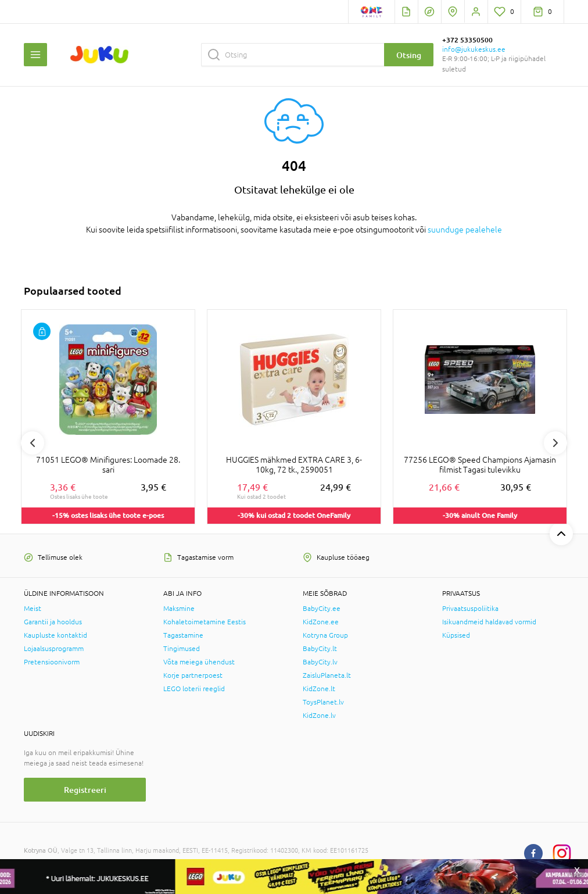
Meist (33, 609)
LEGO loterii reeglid (194, 689)
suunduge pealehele (465, 230)
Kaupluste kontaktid (55, 635)
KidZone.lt (319, 689)
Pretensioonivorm (52, 662)
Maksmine (179, 609)
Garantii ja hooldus (53, 622)
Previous (33, 443)
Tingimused (182, 649)
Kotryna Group (325, 635)
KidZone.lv (319, 716)
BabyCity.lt (320, 649)
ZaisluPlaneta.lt (327, 675)
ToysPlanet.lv (323, 702)
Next (555, 443)
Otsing (409, 55)
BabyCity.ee (322, 609)
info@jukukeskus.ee (474, 49)
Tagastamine (183, 635)
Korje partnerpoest (193, 675)
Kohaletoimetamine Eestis (205, 622)
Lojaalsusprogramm (54, 649)
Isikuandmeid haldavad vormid (489, 622)
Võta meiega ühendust (199, 662)
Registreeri (85, 790)
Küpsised (456, 635)
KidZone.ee (321, 622)
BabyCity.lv (320, 662)
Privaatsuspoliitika (470, 609)
